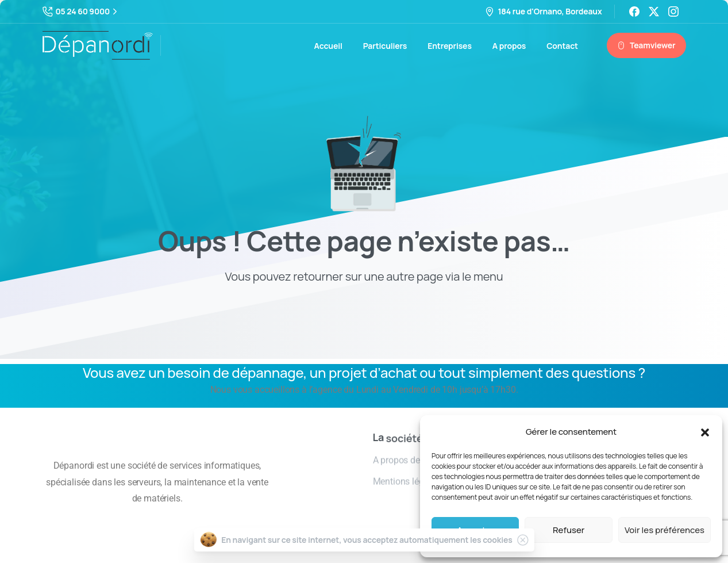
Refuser (569, 530)
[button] (705, 432)
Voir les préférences (665, 530)
